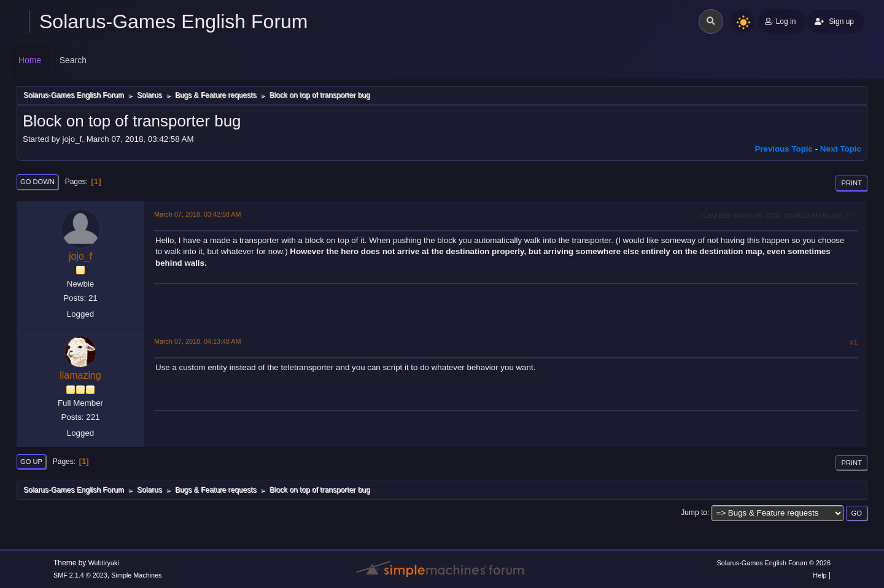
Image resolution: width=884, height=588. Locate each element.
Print (851, 183)
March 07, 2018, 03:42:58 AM (197, 214)
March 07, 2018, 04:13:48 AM (197, 341)
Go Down (37, 182)
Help (820, 575)
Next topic (841, 149)
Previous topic (784, 149)
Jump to (694, 513)
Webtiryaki (104, 563)
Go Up (31, 462)
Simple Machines (136, 575)
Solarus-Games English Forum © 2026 (774, 563)
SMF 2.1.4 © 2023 (80, 575)
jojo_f (80, 256)
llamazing (80, 375)
